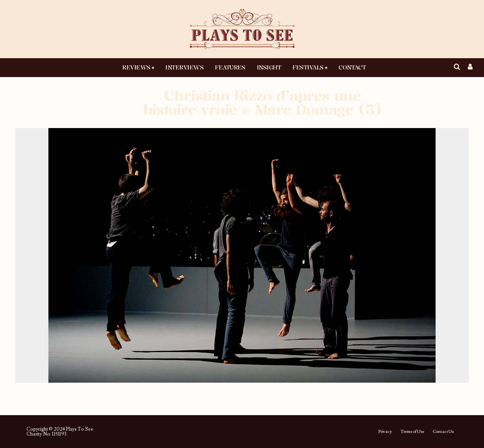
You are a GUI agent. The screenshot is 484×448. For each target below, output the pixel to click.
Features (230, 67)
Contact (352, 67)
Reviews (136, 67)
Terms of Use (412, 432)
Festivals (308, 67)
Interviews (184, 67)
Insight (269, 67)
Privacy (385, 432)
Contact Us (443, 432)
